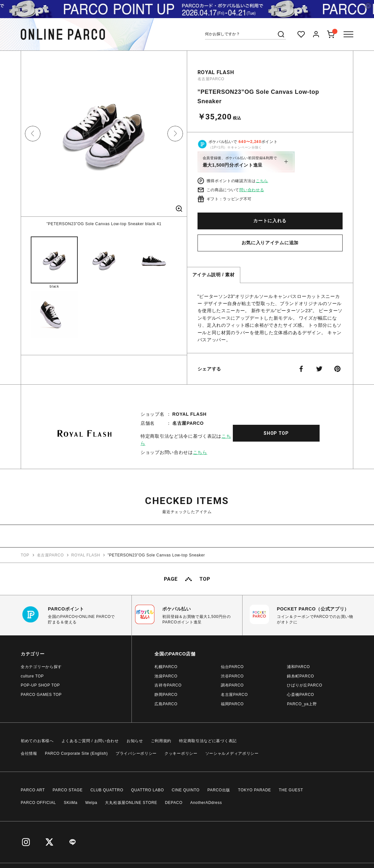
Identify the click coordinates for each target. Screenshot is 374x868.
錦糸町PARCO (300, 676)
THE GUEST (291, 790)
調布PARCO (232, 685)
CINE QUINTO (186, 790)
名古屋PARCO (211, 79)
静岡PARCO (166, 695)
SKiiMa (71, 803)
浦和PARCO (298, 667)
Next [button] (175, 134)
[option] (104, 139)
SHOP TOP (276, 433)
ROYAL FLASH (216, 72)
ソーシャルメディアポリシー (232, 753)
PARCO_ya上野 (302, 704)
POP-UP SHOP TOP (40, 685)
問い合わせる (252, 190)
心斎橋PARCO (300, 695)
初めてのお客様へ (37, 741)
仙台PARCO (232, 667)
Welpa (91, 803)
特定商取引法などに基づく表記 (208, 741)
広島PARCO (166, 704)
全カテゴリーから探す (41, 667)
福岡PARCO (232, 704)
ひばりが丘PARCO (305, 685)
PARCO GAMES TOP (41, 695)
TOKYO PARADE (255, 790)
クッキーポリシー (181, 753)
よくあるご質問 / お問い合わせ (90, 741)
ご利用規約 (161, 741)
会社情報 (29, 753)
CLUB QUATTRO (107, 790)
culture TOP (32, 676)
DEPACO (174, 803)
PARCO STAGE (68, 790)
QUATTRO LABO (148, 790)
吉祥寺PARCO (168, 685)
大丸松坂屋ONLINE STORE (131, 803)
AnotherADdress (206, 803)
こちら (262, 181)
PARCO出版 (219, 790)
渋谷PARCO (232, 676)
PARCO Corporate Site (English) (76, 753)
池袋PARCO (166, 676)
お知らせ (135, 741)
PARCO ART (33, 790)
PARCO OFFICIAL (38, 803)
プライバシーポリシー (136, 753)
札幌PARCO (166, 667)
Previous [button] (33, 134)
